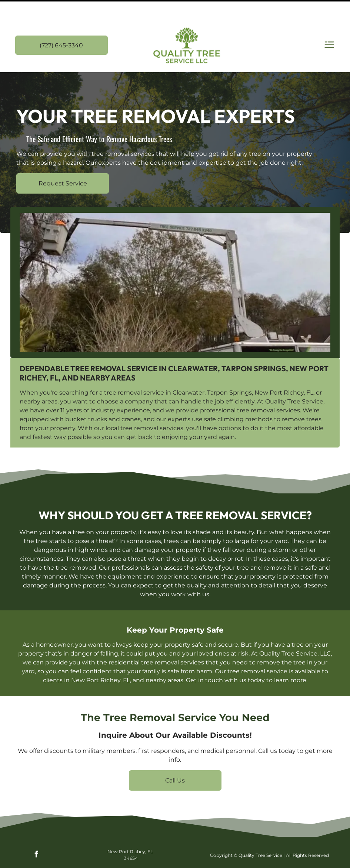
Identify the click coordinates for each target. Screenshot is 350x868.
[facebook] (36, 837)
